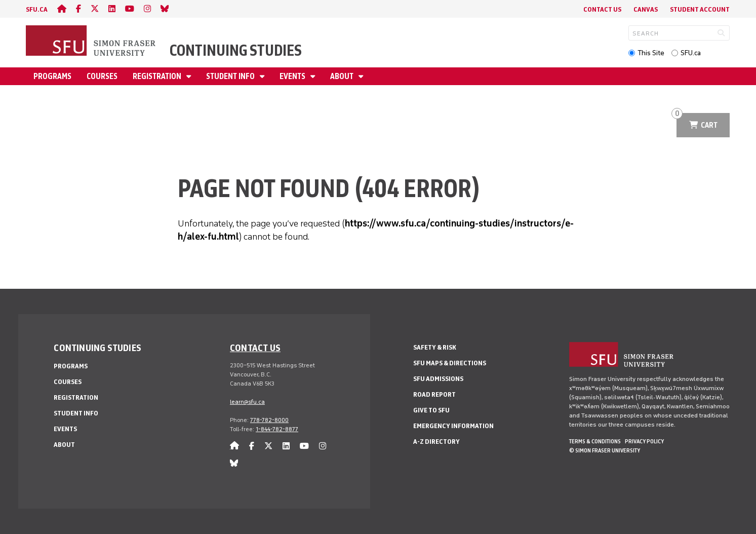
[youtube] (130, 9)
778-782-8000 (269, 420)
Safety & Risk (435, 347)
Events (293, 76)
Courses (102, 76)
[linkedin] (112, 9)
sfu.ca (37, 9)
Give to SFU (431, 410)
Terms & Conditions (595, 441)
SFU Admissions (438, 379)
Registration (158, 76)
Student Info (231, 76)
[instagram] (147, 9)
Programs (52, 76)
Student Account (700, 9)
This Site (651, 53)
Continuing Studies (236, 50)
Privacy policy (644, 441)
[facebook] (78, 9)
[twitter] (95, 9)
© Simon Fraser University (605, 450)
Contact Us (602, 9)
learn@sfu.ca (247, 402)
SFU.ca (691, 53)
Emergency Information (453, 426)
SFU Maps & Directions (450, 363)
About (343, 76)
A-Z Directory (436, 442)
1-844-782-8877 (277, 429)
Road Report (434, 394)
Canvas (646, 9)
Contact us (255, 348)
